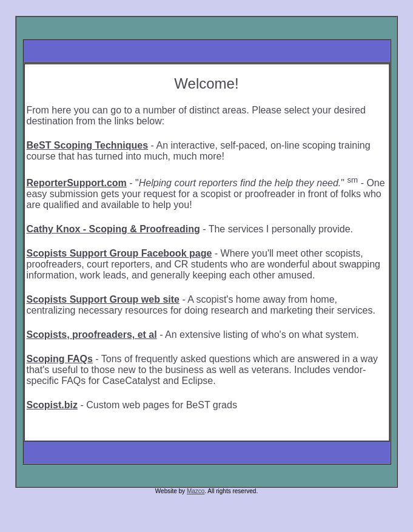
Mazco (196, 491)
